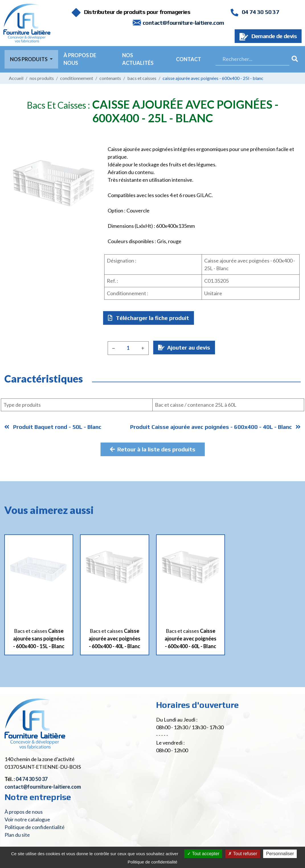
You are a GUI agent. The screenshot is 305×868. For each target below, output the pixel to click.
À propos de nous (80, 59)
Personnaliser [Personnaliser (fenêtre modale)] (280, 854)
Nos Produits (29, 59)
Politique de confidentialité (35, 827)
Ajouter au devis (184, 347)
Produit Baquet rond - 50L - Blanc (53, 427)
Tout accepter (203, 854)
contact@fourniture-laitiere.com (183, 23)
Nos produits (42, 78)
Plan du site (17, 835)
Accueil (16, 78)
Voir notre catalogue (27, 819)
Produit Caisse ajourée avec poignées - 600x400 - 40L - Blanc (215, 427)
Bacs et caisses (142, 78)
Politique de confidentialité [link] (152, 862)
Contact (189, 59)
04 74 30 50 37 (255, 12)
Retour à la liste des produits (153, 449)
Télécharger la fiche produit (149, 318)
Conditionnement (77, 78)
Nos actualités (138, 59)
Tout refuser (243, 854)
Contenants (110, 78)
